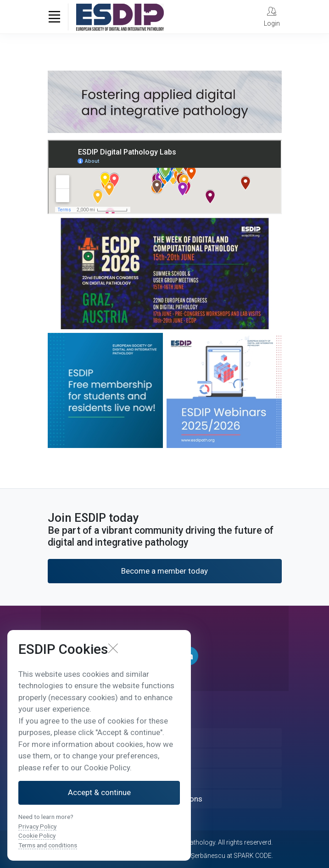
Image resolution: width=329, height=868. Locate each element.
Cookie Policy (37, 835)
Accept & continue (99, 792)
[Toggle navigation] (55, 17)
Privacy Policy (37, 826)
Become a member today (164, 571)
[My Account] (272, 16)
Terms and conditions (48, 845)
